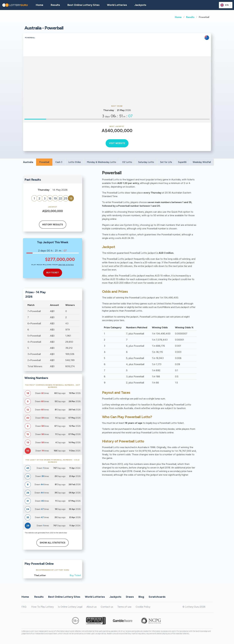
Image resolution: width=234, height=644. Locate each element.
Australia (28, 162)
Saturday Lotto (146, 162)
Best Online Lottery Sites (83, 5)
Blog (141, 597)
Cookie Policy (143, 607)
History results (53, 225)
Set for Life (166, 162)
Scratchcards (157, 597)
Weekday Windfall (202, 162)
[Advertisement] (117, 80)
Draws (130, 597)
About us (92, 607)
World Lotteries (117, 5)
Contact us (107, 607)
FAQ (24, 607)
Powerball (44, 162)
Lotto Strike (75, 162)
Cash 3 (59, 162)
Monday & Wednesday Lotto (101, 162)
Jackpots (140, 5)
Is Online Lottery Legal (70, 607)
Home (178, 17)
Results (190, 17)
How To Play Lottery (42, 607)
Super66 (182, 162)
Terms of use (124, 607)
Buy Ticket (75, 575)
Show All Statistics (53, 543)
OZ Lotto (127, 162)
